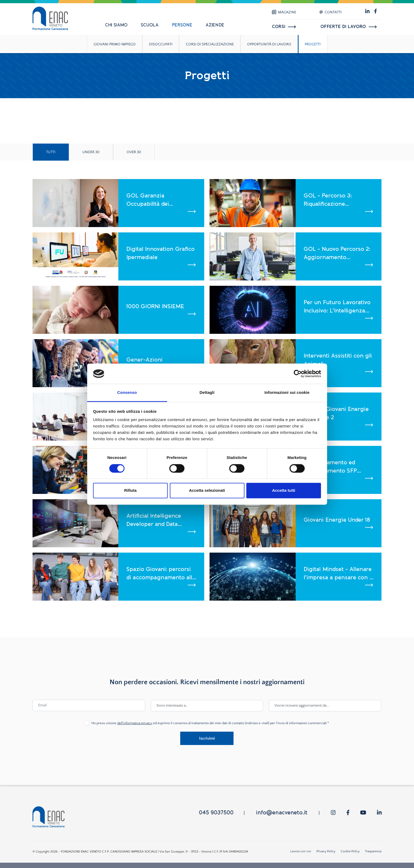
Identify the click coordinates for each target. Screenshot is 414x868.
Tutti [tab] (51, 152)
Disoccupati (161, 44)
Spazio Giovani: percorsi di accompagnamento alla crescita (161, 574)
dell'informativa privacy (135, 723)
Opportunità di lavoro (269, 44)
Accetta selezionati (207, 491)
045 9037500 (216, 813)
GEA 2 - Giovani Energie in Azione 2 (336, 413)
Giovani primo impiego (115, 44)
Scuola (150, 25)
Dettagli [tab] (207, 393)
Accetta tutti (284, 491)
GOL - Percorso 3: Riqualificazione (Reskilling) (328, 200)
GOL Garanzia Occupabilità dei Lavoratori (148, 200)
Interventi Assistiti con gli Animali (338, 360)
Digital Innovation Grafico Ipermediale (160, 253)
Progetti (313, 44)
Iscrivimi (207, 738)
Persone (182, 25)
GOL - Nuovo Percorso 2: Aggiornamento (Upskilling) (337, 254)
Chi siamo (116, 25)
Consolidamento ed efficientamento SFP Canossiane (330, 467)
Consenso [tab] (127, 393)
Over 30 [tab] (134, 152)
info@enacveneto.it (282, 813)
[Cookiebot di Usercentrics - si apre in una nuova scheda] (298, 374)
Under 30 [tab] (91, 152)
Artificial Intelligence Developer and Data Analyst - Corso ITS (154, 520)
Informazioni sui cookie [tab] (287, 393)
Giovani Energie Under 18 (337, 520)
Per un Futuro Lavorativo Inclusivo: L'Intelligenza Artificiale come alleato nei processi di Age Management (337, 307)
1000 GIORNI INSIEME (155, 306)
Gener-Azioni (144, 360)
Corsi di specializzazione (210, 44)
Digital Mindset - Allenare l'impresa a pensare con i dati (338, 574)
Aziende (215, 25)
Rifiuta (130, 491)
